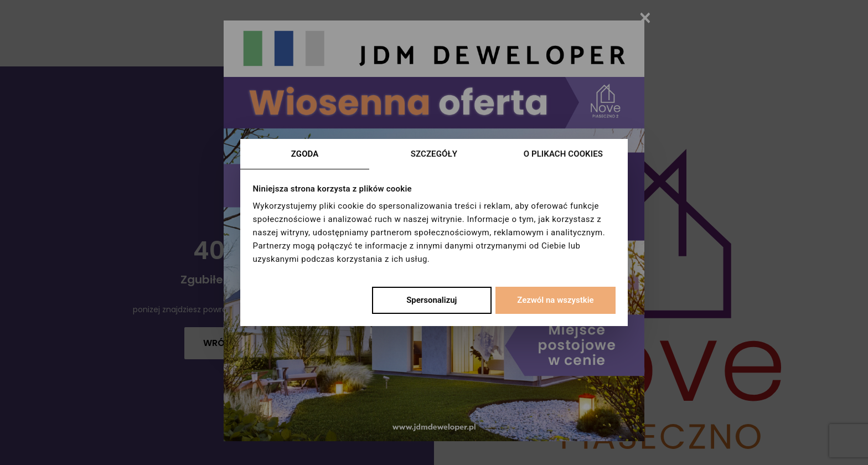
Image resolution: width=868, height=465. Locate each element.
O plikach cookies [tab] (563, 154)
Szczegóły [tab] (434, 154)
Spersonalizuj (432, 300)
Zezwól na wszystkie (555, 300)
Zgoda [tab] (305, 154)
